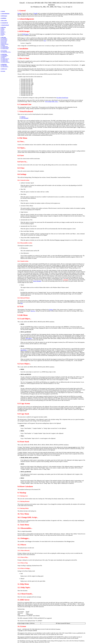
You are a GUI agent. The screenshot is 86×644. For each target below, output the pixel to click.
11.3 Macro (3, 58)
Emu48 (36, 13)
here (45, 41)
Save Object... (29, 338)
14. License (3, 71)
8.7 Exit (2, 35)
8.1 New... (3, 28)
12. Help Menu (4, 64)
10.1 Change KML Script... (6, 52)
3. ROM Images (4, 16)
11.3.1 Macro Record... (5, 59)
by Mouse (23, 117)
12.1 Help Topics (4, 65)
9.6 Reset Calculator (4, 44)
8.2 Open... (3, 30)
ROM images (26, 34)
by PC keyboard (24, 118)
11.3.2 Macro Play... (4, 60)
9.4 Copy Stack (4, 42)
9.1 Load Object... (4, 39)
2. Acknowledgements (5, 14)
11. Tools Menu (4, 54)
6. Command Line (4, 23)
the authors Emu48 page (62, 98)
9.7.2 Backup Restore (5, 47)
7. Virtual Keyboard (5, 25)
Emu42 (19, 13)
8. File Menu (3, 27)
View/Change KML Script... (52, 102)
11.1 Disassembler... (4, 55)
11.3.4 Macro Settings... (5, 62)
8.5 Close (2, 33)
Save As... (33, 311)
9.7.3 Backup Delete (4, 49)
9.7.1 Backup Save (4, 46)
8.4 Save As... (3, 32)
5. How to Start (4, 20)
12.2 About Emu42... (5, 67)
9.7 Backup (3, 45)
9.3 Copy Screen (4, 41)
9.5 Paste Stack (3, 43)
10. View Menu (4, 51)
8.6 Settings (3, 34)
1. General (3, 11)
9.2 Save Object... (4, 40)
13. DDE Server (4, 69)
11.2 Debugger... (4, 56)
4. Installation (3, 18)
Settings (51, 310)
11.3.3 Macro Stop (4, 61)
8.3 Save (2, 31)
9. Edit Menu (3, 37)
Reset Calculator (37, 281)
